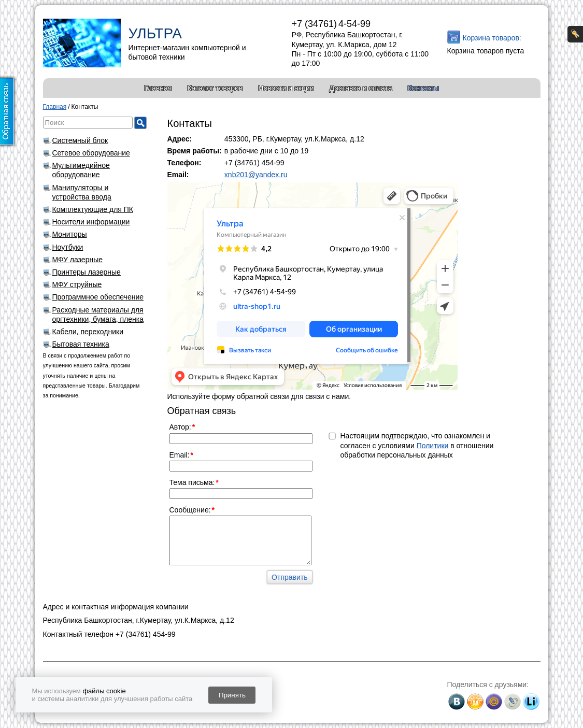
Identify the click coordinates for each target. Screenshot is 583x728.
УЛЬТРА (155, 33)
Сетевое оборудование (91, 153)
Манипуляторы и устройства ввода (82, 192)
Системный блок (80, 140)
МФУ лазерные (78, 260)
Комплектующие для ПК (93, 209)
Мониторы (70, 234)
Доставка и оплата (361, 88)
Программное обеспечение (98, 297)
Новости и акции (286, 88)
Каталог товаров (215, 88)
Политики (433, 446)
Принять (232, 695)
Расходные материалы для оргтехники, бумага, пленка (98, 315)
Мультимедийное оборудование (81, 170)
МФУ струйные (77, 284)
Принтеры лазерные (87, 272)
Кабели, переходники (88, 332)
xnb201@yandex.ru (256, 175)
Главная (158, 88)
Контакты (423, 88)
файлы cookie (104, 691)
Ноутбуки (68, 247)
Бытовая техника (81, 344)
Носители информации (91, 222)
